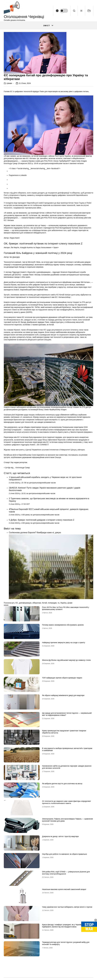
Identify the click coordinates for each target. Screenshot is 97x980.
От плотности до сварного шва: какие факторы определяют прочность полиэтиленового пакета (66, 802)
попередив (52, 603)
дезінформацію (25, 603)
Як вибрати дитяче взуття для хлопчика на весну (62, 784)
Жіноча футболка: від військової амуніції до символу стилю (66, 660)
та (58, 603)
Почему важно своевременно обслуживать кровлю (63, 625)
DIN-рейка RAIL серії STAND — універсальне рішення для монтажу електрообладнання (66, 873)
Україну (63, 603)
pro (13, 603)
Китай (44, 603)
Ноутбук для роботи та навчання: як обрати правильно (64, 854)
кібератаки (37, 603)
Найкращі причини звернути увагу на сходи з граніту (64, 643)
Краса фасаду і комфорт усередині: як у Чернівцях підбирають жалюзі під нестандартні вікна (63, 926)
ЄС (17, 603)
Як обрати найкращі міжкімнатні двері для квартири (63, 695)
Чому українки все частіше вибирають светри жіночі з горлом (67, 907)
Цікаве (9, 83)
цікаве (70, 603)
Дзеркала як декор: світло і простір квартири (60, 836)
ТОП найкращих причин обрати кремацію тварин (62, 678)
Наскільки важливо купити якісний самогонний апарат (64, 889)
